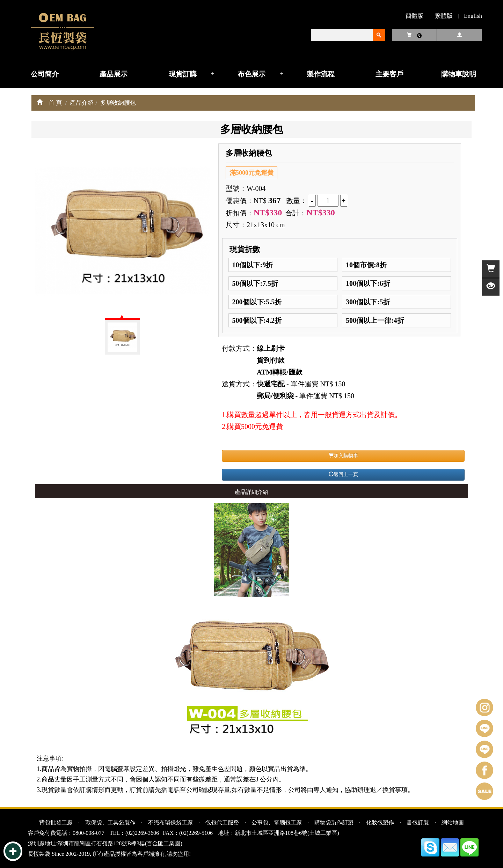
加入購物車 (343, 455)
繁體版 (444, 16)
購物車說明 (459, 74)
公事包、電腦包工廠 (277, 822)
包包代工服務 (222, 822)
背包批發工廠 (56, 822)
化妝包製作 (380, 822)
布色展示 (251, 74)
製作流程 (321, 74)
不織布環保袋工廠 (170, 822)
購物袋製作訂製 (334, 822)
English (473, 16)
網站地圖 (453, 822)
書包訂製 (418, 822)
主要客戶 (389, 74)
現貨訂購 (183, 74)
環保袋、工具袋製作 (110, 822)
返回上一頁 (343, 474)
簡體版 (414, 16)
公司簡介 (45, 74)
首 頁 (55, 103)
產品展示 (114, 74)
